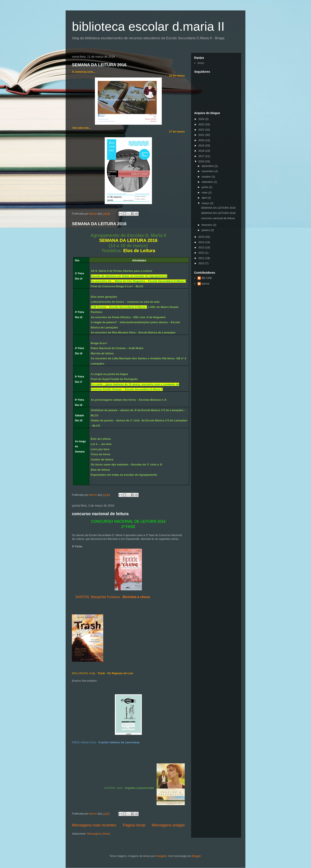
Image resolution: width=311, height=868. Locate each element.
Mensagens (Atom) (99, 834)
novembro (208, 171)
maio (205, 193)
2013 (202, 247)
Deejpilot (161, 856)
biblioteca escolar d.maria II (148, 26)
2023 (202, 124)
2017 (202, 156)
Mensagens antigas (168, 825)
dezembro (208, 166)
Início (201, 63)
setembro (208, 182)
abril (205, 198)
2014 (202, 242)
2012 (202, 253)
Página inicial (134, 825)
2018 (202, 151)
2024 (202, 119)
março (206, 203)
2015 (202, 237)
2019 (202, 146)
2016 (202, 161)
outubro (207, 177)
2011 (202, 258)
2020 (202, 140)
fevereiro (207, 225)
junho (205, 187)
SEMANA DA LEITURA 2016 (99, 65)
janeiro (206, 230)
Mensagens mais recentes (94, 825)
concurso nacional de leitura (100, 514)
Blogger (196, 856)
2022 (202, 130)
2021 (202, 135)
